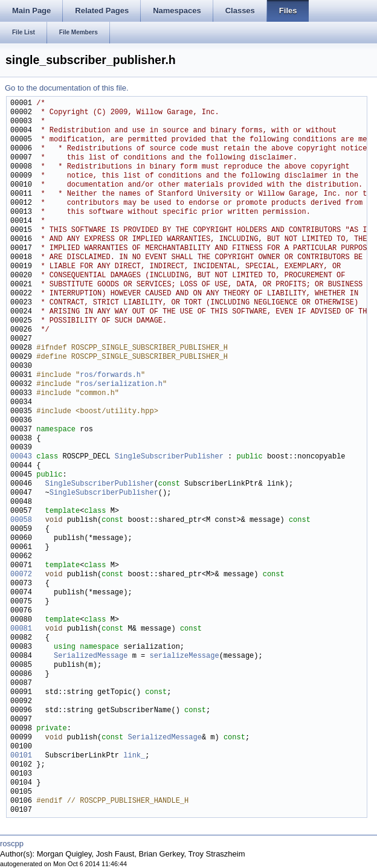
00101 (21, 756)
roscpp (12, 844)
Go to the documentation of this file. (67, 88)
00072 (21, 575)
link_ (134, 756)
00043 (21, 457)
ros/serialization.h (121, 384)
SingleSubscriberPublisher (169, 457)
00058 (21, 520)
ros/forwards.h (110, 375)
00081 (21, 629)
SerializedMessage (91, 656)
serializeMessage (184, 656)
